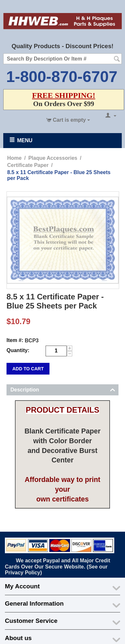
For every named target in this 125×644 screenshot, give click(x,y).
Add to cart (28, 369)
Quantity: (18, 350)
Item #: (15, 340)
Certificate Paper (28, 165)
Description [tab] (63, 389)
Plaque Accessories (53, 158)
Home (14, 158)
